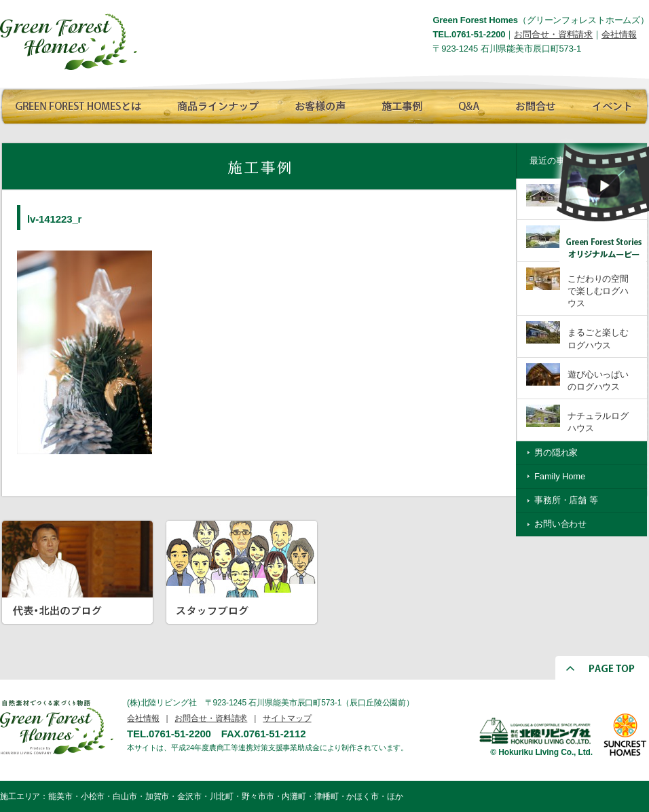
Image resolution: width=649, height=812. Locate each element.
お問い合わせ (560, 524)
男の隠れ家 (556, 453)
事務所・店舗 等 (566, 500)
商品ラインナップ (214, 104)
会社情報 (619, 34)
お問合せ (533, 104)
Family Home (560, 476)
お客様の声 (316, 104)
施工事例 (401, 104)
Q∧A (468, 104)
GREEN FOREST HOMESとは (78, 104)
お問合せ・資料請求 (553, 34)
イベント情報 (610, 104)
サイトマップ (287, 718)
